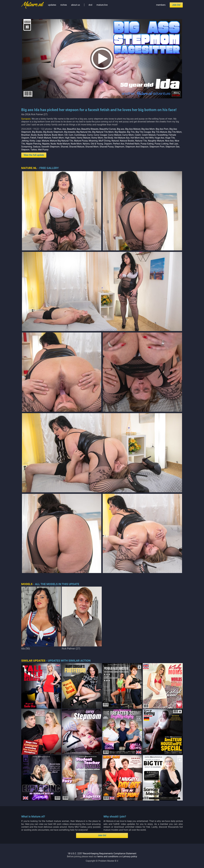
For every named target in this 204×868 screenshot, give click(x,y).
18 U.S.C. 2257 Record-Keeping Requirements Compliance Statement (102, 853)
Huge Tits (170, 138)
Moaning (93, 141)
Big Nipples (120, 132)
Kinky (32, 141)
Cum (71, 135)
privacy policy (130, 856)
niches (64, 5)
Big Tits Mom (175, 132)
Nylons (86, 144)
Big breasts (70, 132)
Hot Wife (149, 138)
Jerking (25, 141)
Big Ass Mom (148, 129)
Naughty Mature (156, 141)
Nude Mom (76, 144)
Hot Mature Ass (122, 138)
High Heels (70, 138)
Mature (45, 141)
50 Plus (58, 129)
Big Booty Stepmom (53, 132)
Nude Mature (63, 144)
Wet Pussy (43, 150)
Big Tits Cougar (143, 132)
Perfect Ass (119, 144)
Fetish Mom (58, 138)
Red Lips (174, 144)
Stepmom (119, 147)
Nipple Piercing (34, 144)
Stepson (25, 150)
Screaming (27, 147)
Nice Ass (169, 141)
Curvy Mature (115, 135)
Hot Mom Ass (137, 138)
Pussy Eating (147, 144)
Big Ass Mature (133, 129)
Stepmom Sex (172, 147)
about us (76, 5)
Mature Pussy (81, 141)
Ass (64, 129)
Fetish (33, 138)
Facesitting (162, 135)
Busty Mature (44, 135)
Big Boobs (37, 132)
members (161, 5)
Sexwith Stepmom (51, 147)
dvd (90, 5)
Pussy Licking (161, 144)
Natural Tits (141, 141)
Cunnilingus (80, 135)
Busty (34, 135)
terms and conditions (108, 856)
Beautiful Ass (74, 129)
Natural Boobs (127, 141)
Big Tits (131, 132)
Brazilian (26, 135)
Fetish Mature (44, 138)
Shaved (64, 147)
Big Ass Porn (162, 129)
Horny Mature (83, 138)
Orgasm (108, 144)
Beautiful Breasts (90, 129)
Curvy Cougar (100, 135)
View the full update (34, 155)
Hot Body (109, 138)
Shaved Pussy (107, 147)
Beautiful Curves (108, 129)
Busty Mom (58, 135)
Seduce (37, 147)
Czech (138, 135)
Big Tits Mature (160, 132)
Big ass (121, 129)
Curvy (90, 135)
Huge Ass (159, 138)
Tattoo (34, 150)
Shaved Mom (92, 147)
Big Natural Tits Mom (103, 132)
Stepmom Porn (157, 147)
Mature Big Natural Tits (61, 141)
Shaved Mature (77, 147)
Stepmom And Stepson (137, 147)
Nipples (46, 144)
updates (52, 5)
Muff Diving (105, 141)
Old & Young (97, 144)
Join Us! (176, 5)
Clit (66, 135)
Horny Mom (97, 138)
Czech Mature (149, 135)
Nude (53, 144)
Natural (115, 141)
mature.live (102, 5)
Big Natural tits (84, 132)
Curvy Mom (128, 135)
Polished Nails (132, 144)
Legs (38, 141)
